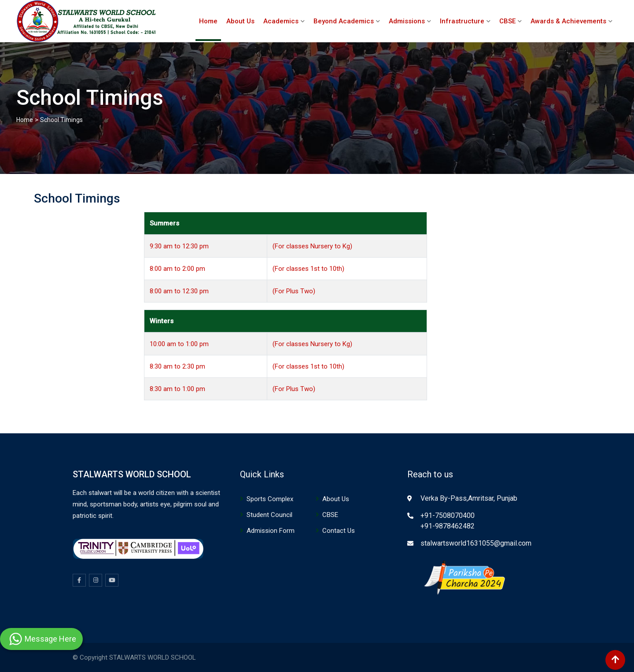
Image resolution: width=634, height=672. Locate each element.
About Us (240, 21)
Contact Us (339, 531)
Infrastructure (462, 21)
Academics (281, 21)
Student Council (269, 515)
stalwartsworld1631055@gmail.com (476, 543)
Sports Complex (270, 499)
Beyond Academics (344, 21)
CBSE (507, 21)
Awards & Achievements (568, 21)
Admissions (407, 21)
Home (208, 21)
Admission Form (271, 531)
